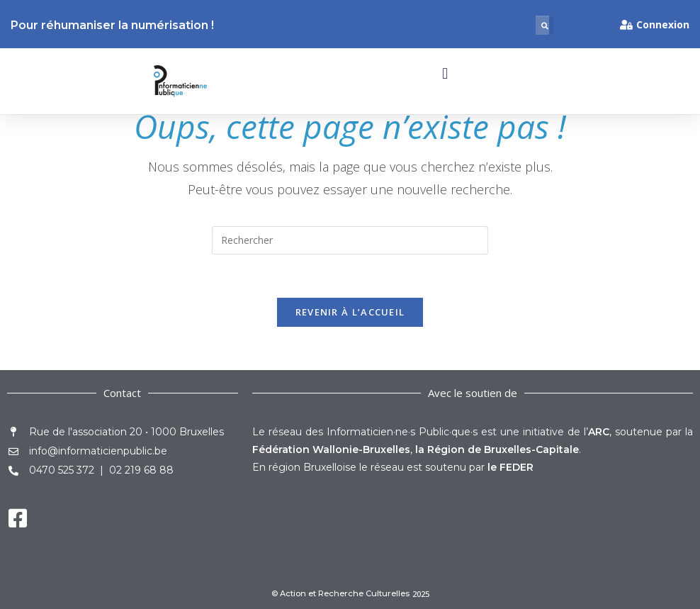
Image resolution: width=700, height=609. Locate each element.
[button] (544, 26)
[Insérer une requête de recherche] (350, 240)
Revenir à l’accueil (350, 312)
